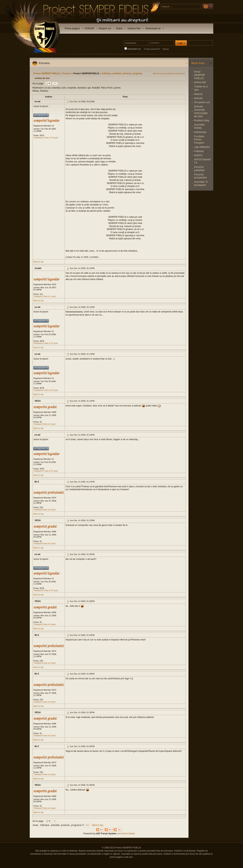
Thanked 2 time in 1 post (44, 296)
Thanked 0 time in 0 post (44, 424)
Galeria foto (134, 28)
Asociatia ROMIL (199, 126)
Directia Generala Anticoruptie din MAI (201, 111)
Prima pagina (72, 28)
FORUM (89, 28)
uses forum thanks (126, 834)
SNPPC (198, 155)
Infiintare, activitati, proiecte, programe (122, 73)
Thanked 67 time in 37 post (46, 138)
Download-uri (153, 28)
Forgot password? (152, 49)
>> (55, 84)
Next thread (177, 73)
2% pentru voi (202, 102)
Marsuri (198, 94)
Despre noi (105, 28)
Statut (119, 28)
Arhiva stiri (200, 82)
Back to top (38, 262)
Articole (198, 98)
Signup (166, 49)
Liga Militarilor (202, 147)
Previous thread (163, 73)
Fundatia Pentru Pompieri (199, 140)
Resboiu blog (202, 120)
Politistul (199, 151)
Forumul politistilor (199, 169)
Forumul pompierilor (200, 176)
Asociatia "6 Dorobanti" (201, 183)
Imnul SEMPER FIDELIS (199, 75)
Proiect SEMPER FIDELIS (47, 73)
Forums (67, 73)
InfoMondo (200, 132)
